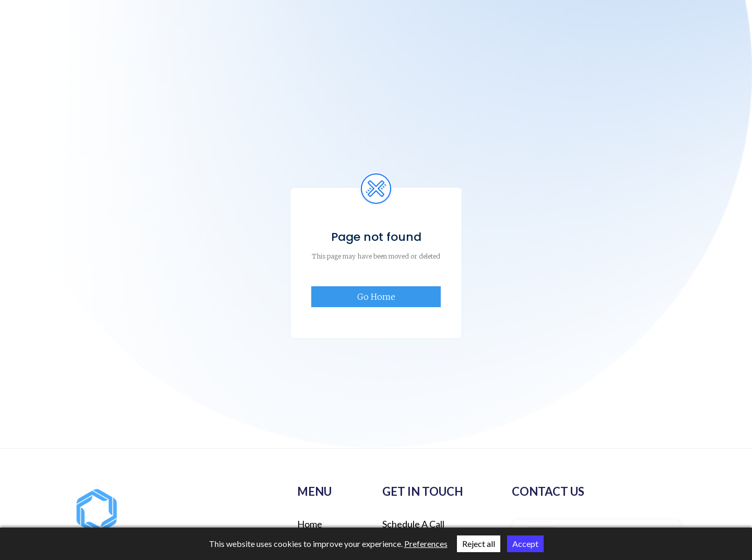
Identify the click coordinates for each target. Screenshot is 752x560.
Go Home (376, 297)
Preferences (426, 544)
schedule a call (413, 524)
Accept (525, 544)
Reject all (479, 544)
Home (310, 524)
